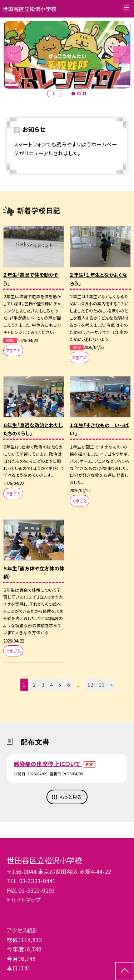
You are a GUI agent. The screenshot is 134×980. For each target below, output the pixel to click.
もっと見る (71, 797)
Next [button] (122, 55)
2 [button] (79, 94)
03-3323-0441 (38, 881)
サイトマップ (26, 900)
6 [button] (69, 685)
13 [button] (102, 685)
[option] (67, 55)
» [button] (111, 685)
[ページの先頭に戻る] (125, 971)
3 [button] (85, 94)
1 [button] (73, 94)
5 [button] (60, 685)
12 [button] (90, 685)
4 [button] (51, 685)
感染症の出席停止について (48, 764)
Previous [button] (12, 55)
